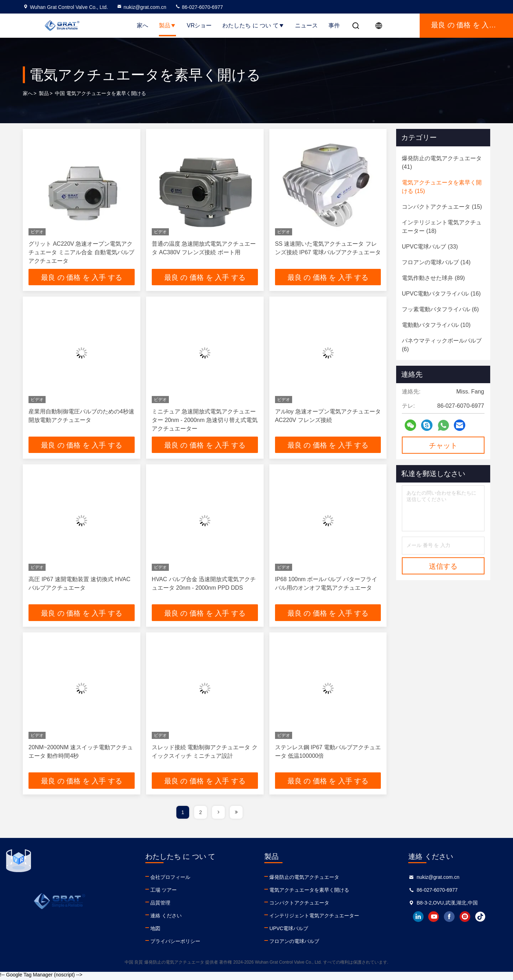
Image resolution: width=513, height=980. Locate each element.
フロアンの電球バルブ (294, 944)
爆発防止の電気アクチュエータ (304, 880)
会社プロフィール (170, 880)
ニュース (306, 25)
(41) (442, 163)
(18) (442, 227)
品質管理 (160, 905)
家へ (142, 25)
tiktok (480, 919)
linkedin (417, 919)
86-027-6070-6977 (199, 7)
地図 (155, 931)
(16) (441, 294)
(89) (433, 278)
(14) (436, 262)
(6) (440, 309)
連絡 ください (165, 918)
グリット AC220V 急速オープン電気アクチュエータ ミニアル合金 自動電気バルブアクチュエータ (81, 252)
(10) (436, 325)
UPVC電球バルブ (288, 931)
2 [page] (201, 815)
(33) (430, 247)
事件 (334, 25)
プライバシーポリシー (175, 944)
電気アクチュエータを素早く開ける (309, 892)
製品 (167, 25)
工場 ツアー (163, 892)
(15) (442, 187)
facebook (449, 919)
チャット (443, 445)
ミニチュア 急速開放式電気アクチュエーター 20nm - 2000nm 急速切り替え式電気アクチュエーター (205, 421)
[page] (218, 815)
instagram (464, 919)
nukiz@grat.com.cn (141, 7)
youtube (433, 919)
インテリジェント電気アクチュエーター (313, 918)
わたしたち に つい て (253, 25)
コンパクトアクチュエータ (299, 905)
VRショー (199, 25)
